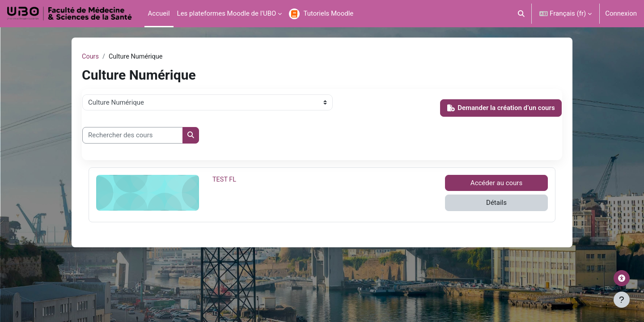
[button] (522, 14)
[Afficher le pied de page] (622, 300)
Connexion (621, 13)
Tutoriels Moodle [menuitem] (328, 13)
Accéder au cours (496, 183)
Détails (496, 203)
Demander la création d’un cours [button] (501, 108)
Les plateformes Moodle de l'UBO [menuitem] (227, 13)
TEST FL (233, 180)
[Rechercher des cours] (133, 136)
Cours (91, 57)
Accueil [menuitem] (159, 13)
